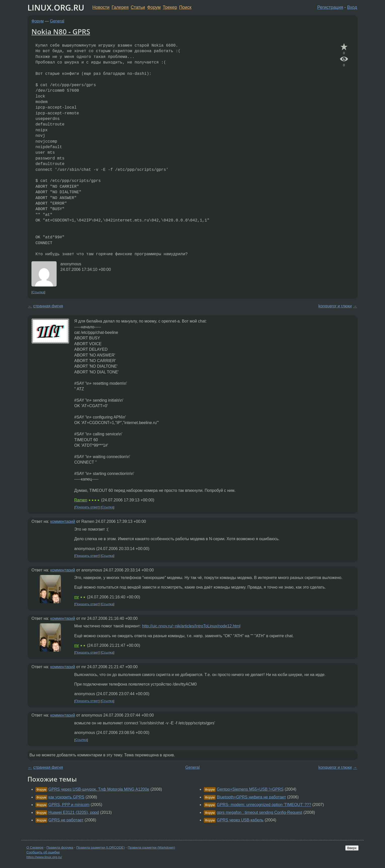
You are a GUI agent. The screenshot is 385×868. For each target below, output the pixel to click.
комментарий (63, 521)
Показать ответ (87, 507)
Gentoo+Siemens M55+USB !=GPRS (250, 789)
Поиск (185, 7)
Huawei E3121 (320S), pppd (74, 812)
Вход (352, 7)
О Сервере (35, 847)
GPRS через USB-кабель (240, 820)
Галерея (120, 7)
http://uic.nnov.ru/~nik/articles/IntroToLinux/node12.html (191, 626)
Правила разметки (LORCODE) (101, 847)
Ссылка (38, 292)
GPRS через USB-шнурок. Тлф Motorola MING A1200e (99, 789)
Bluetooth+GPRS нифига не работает (251, 797)
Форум (154, 7)
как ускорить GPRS (66, 797)
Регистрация (330, 7)
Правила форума (60, 847)
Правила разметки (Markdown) (151, 847)
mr (77, 597)
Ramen (81, 500)
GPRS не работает (66, 820)
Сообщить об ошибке (43, 852)
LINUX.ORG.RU (56, 7)
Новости (101, 7)
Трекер (170, 7)
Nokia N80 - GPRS (61, 31)
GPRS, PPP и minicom (69, 805)
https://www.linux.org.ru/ (44, 857)
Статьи (138, 7)
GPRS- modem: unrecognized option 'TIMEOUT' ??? (264, 805)
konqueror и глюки (335, 306)
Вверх (352, 848)
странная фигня (48, 306)
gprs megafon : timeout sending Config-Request (259, 812)
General (57, 21)
